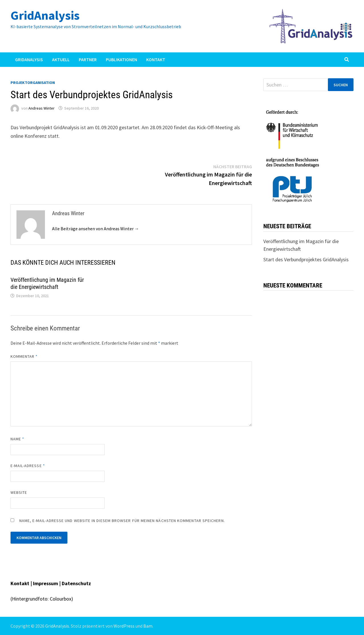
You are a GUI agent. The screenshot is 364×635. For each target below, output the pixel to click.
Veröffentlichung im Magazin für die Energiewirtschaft (47, 283)
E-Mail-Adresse (28, 466)
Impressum (46, 583)
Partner (88, 59)
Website (19, 492)
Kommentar (24, 356)
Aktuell (61, 59)
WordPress (124, 626)
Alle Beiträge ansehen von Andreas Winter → (96, 229)
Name (17, 439)
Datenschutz (76, 583)
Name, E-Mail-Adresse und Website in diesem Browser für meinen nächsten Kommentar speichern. (122, 521)
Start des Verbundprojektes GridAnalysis (306, 259)
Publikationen (121, 59)
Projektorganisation (33, 83)
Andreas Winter (42, 108)
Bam (148, 626)
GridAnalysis (45, 15)
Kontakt (156, 59)
